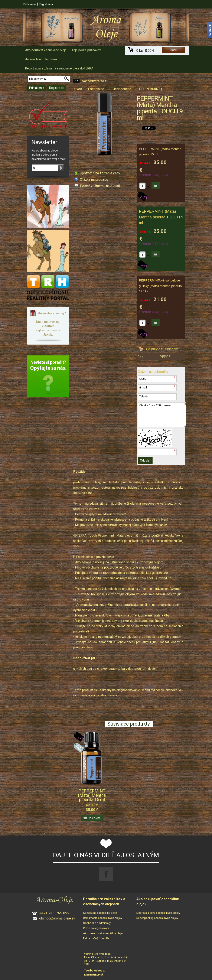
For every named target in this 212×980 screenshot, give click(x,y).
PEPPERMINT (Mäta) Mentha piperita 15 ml (92, 795)
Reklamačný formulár (96, 938)
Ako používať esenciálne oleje (46, 50)
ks (148, 186)
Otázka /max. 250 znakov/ (162, 415)
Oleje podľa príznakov (86, 50)
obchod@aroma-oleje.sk (57, 918)
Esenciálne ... (97, 89)
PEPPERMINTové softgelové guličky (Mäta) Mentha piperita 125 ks (160, 286)
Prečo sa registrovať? (96, 928)
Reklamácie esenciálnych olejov (103, 918)
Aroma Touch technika (41, 59)
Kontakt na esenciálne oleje (100, 913)
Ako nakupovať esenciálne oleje (103, 933)
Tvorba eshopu (94, 971)
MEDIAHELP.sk (94, 975)
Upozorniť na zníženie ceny (100, 173)
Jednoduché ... (123, 89)
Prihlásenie (30, 4)
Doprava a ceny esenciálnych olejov (158, 913)
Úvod (78, 89)
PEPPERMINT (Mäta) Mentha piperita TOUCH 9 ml (161, 217)
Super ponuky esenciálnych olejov (157, 918)
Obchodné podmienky (97, 923)
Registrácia (46, 4)
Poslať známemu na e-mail (100, 186)
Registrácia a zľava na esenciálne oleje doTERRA (59, 68)
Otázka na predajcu (94, 180)
